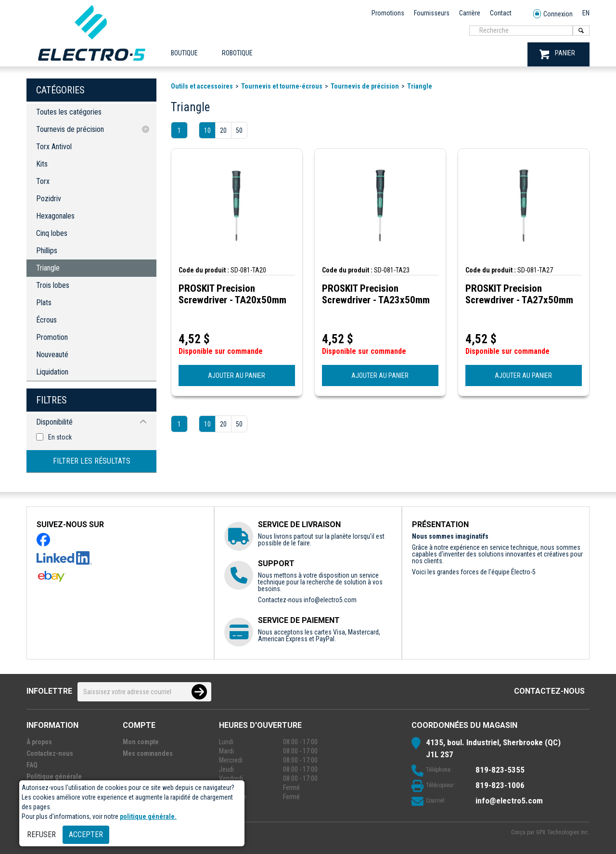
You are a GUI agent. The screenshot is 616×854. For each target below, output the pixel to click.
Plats (44, 303)
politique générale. (148, 816)
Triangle (48, 268)
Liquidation (52, 372)
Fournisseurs (432, 13)
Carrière (470, 13)
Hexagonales (55, 216)
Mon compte (141, 742)
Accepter (86, 835)
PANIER (557, 54)
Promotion (52, 337)
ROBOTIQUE (237, 53)
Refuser (41, 835)
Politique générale (54, 776)
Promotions (388, 13)
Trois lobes (53, 285)
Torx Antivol (54, 147)
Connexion (553, 14)
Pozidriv (49, 199)
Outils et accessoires (202, 86)
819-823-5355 (500, 770)
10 (207, 130)
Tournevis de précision (70, 129)
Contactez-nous (549, 691)
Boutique (184, 53)
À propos (39, 742)
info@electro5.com (330, 600)
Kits (42, 164)
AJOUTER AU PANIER (237, 375)
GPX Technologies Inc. (563, 832)
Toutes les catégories (69, 112)
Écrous (46, 320)
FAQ (32, 765)
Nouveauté (52, 355)
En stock (60, 437)
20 (223, 130)
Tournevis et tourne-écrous (282, 86)
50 (239, 130)
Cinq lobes (52, 233)
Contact (501, 13)
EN (586, 13)
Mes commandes (148, 753)
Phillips (47, 251)
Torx (43, 181)
